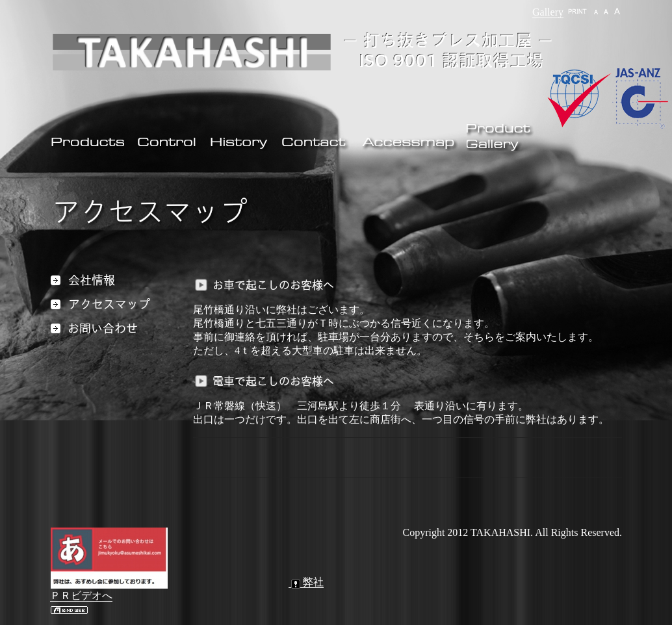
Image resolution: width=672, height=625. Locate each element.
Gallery (548, 12)
